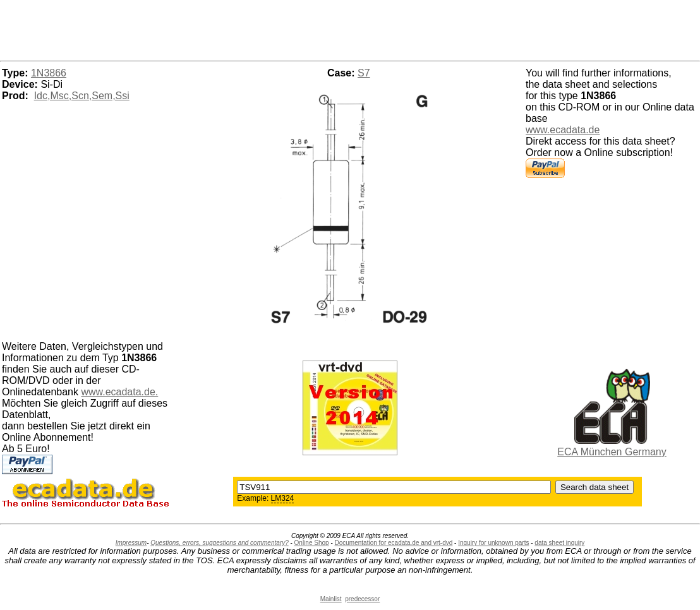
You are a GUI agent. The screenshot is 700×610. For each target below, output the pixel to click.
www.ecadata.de (563, 130)
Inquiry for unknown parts (493, 543)
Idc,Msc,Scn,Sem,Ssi (82, 96)
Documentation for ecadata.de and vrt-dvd (394, 543)
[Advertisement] (350, 28)
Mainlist (331, 599)
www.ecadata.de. (119, 392)
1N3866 (49, 73)
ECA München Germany (612, 452)
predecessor (362, 599)
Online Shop (312, 543)
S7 (364, 73)
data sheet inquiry (559, 543)
